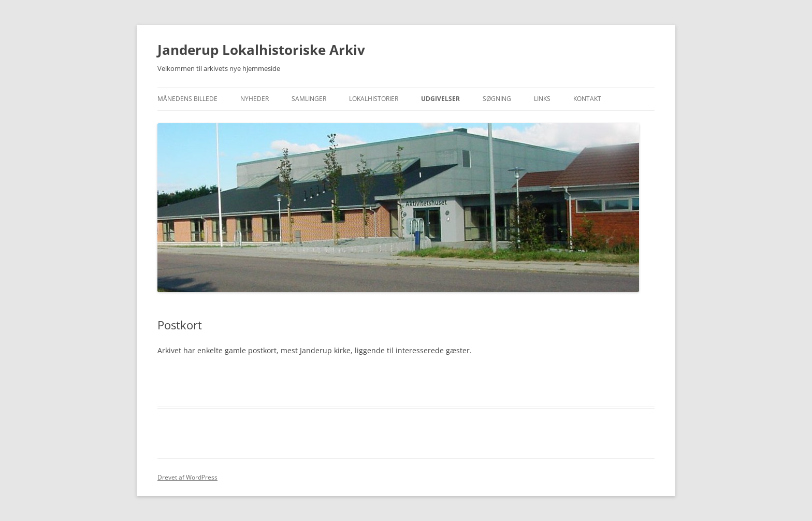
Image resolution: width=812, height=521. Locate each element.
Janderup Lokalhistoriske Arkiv (261, 50)
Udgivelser (440, 99)
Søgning (497, 99)
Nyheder (255, 99)
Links (542, 99)
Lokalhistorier (374, 99)
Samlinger (309, 99)
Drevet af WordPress (187, 477)
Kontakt (587, 99)
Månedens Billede (187, 99)
